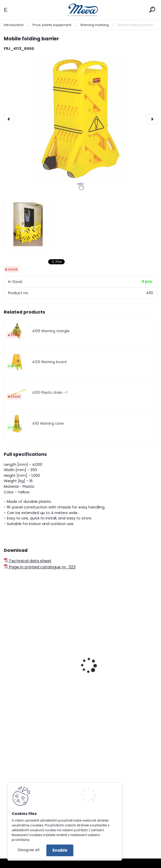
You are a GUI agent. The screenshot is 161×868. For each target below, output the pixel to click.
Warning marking (95, 25)
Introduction (14, 25)
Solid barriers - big (105, 675)
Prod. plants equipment (52, 25)
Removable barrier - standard (37, 675)
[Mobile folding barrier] (81, 119)
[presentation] (9, 119)
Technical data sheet (28, 561)
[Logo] (81, 10)
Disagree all (29, 850)
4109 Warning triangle (51, 331)
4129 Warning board (49, 362)
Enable (60, 850)
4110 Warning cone (48, 424)
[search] (152, 10)
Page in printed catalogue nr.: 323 (40, 567)
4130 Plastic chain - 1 (50, 393)
